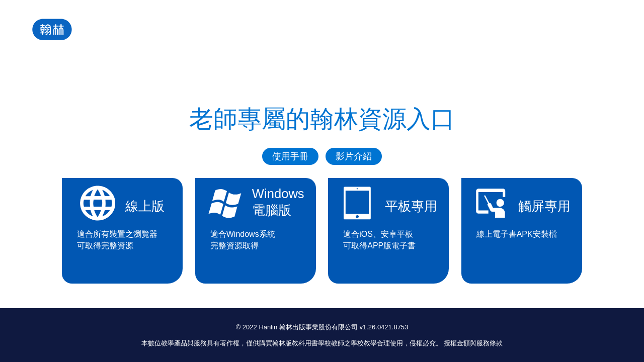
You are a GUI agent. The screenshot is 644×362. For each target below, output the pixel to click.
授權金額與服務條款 (473, 343)
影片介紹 (354, 156)
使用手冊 (290, 156)
